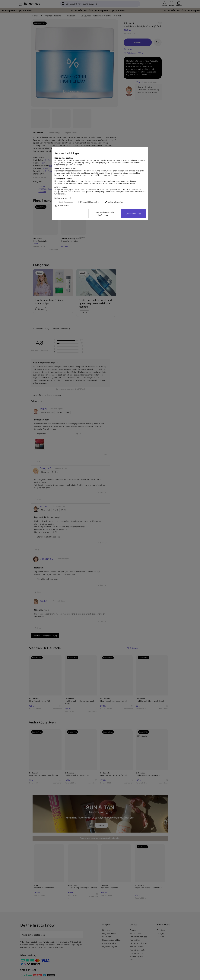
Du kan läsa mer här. (63, 198)
